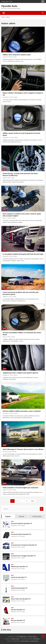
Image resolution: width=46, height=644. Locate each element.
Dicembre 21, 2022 (8, 375)
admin (15, 57)
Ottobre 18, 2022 (7, 452)
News (5, 483)
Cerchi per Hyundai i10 (19, 577)
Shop (5, 169)
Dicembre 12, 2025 (8, 97)
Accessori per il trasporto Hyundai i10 (24, 545)
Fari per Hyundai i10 (18, 610)
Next (33, 501)
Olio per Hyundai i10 (18, 620)
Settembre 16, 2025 (8, 137)
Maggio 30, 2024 (7, 297)
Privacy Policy (32, 637)
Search (42, 509)
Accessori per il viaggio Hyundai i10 (23, 556)
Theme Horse (15, 639)
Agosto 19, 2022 (7, 490)
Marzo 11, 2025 (7, 218)
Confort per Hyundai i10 (19, 588)
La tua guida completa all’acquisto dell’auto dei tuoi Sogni (23, 254)
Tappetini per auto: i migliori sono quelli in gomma (20, 373)
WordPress (36, 639)
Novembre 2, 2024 (8, 256)
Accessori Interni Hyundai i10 (21, 534)
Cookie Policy (34, 641)
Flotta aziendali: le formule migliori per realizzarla (20, 488)
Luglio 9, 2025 (6, 178)
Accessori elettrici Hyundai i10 (21, 523)
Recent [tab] (22, 516)
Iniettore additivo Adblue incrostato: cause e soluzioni (22, 411)
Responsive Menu (43, 1)
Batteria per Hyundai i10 (19, 567)
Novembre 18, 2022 (8, 413)
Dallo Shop (7, 630)
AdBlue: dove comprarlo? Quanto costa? (17, 55)
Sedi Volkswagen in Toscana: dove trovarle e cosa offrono (23, 449)
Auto (5, 51)
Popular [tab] (8, 516)
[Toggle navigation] (4, 13)
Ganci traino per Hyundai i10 (21, 599)
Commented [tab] (37, 516)
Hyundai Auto (9, 6)
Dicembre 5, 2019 (16, 526)
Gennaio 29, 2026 (7, 57)
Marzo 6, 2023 (7, 337)
